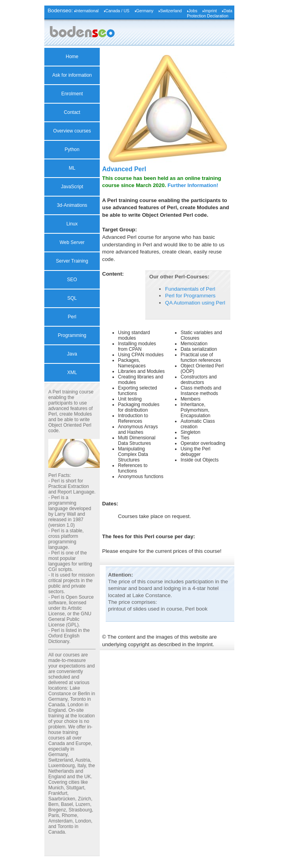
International (87, 11)
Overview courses (72, 131)
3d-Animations (72, 205)
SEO (72, 280)
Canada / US (117, 11)
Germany (145, 11)
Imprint (210, 11)
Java (72, 354)
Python (72, 149)
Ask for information (72, 75)
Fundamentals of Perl (190, 289)
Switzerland (171, 11)
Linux (72, 224)
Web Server (72, 242)
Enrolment (72, 94)
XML (72, 373)
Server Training (72, 261)
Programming (72, 335)
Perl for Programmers (190, 296)
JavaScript (72, 187)
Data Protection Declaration (210, 13)
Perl (72, 317)
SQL (72, 298)
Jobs (193, 11)
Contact (72, 112)
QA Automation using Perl (195, 303)
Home (72, 57)
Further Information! (193, 185)
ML (72, 168)
